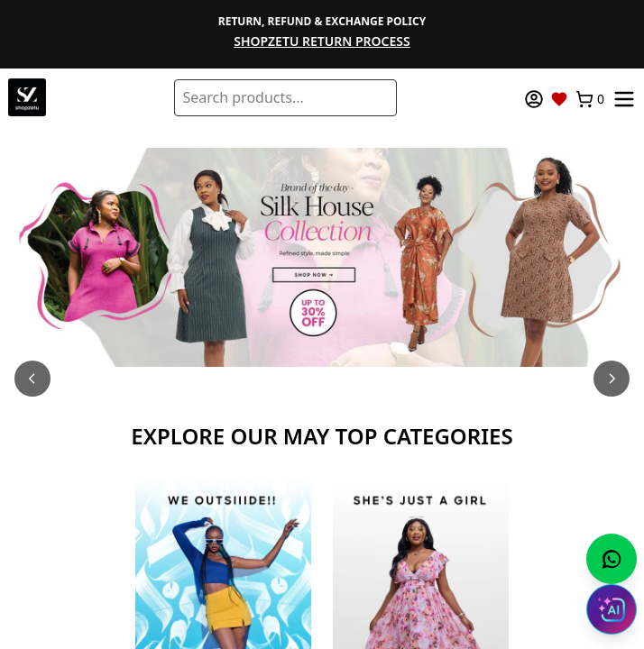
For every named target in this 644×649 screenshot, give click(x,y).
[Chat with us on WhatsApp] (612, 559)
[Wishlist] (559, 99)
